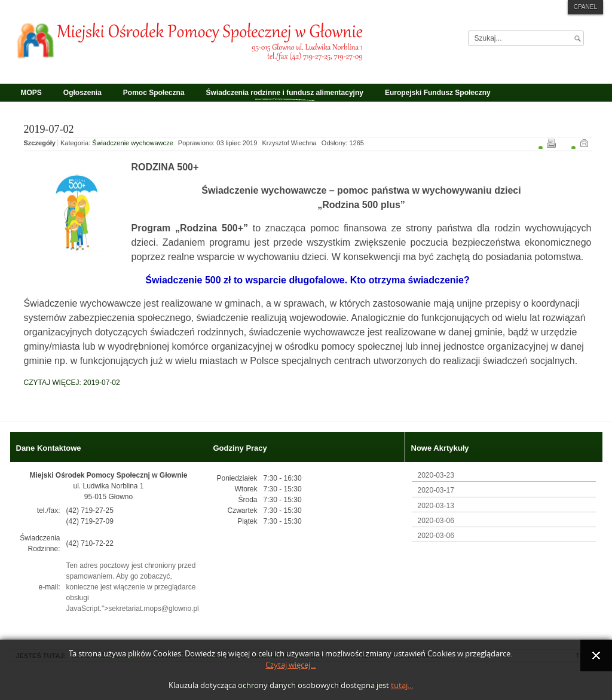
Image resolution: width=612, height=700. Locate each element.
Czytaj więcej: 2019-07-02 (72, 383)
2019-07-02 (49, 129)
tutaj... (402, 685)
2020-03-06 (436, 521)
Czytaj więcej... (290, 665)
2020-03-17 (436, 490)
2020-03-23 (436, 475)
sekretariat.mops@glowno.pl (154, 609)
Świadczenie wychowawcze (133, 143)
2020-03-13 (436, 506)
